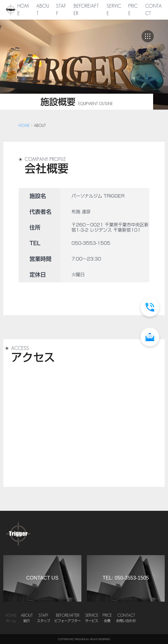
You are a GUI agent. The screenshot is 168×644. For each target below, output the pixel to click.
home (24, 126)
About (27, 618)
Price (107, 618)
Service (92, 618)
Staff (44, 618)
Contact (126, 618)
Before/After (68, 618)
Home (11, 618)
